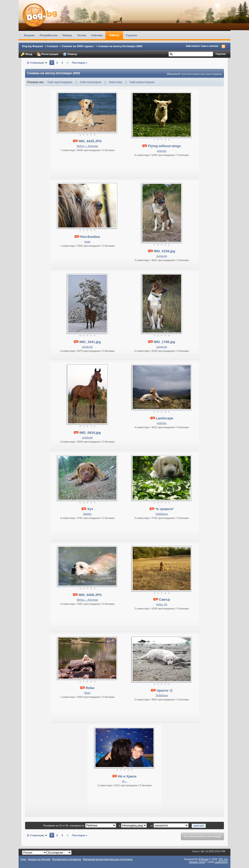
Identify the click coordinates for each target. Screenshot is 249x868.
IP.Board (203, 859)
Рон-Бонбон (90, 237)
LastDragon (221, 862)
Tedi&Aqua (162, 514)
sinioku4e (162, 256)
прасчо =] (164, 690)
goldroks (162, 151)
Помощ (67, 35)
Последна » (80, 63)
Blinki (87, 693)
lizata (87, 242)
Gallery (114, 35)
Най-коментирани (142, 82)
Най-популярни (91, 82)
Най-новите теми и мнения (202, 46)
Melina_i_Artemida (87, 146)
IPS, (223, 859)
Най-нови (116, 82)
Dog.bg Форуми (33, 46)
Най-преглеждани (60, 82)
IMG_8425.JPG (90, 141)
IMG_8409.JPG (90, 595)
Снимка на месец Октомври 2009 (120, 46)
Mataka (87, 514)
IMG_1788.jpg (164, 342)
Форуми (29, 35)
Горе (23, 859)
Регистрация (48, 54)
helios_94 (162, 604)
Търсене (131, 35)
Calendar (97, 35)
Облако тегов (197, 862)
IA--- (124, 781)
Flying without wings (164, 146)
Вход (26, 54)
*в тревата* (164, 509)
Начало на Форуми (39, 859)
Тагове (82, 35)
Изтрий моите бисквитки (67, 859)
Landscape (165, 418)
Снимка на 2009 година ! (78, 46)
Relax (90, 688)
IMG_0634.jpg (90, 433)
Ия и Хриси (127, 776)
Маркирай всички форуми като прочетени (108, 859)
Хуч (90, 509)
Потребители (49, 35)
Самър (164, 599)
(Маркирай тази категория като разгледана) (194, 74)
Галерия (52, 46)
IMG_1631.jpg (90, 342)
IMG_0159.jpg (164, 251)
